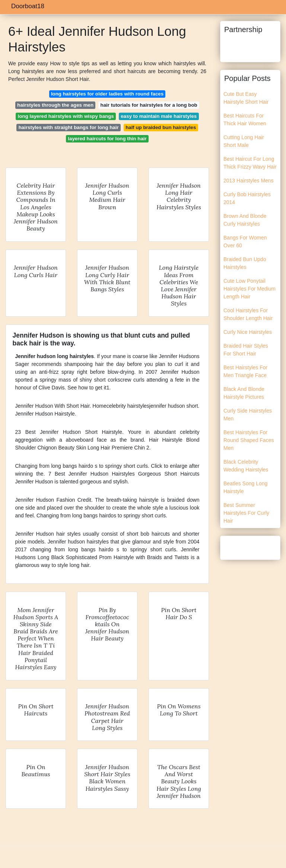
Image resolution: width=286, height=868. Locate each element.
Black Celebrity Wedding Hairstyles (246, 466)
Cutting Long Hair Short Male (244, 141)
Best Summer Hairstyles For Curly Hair (246, 513)
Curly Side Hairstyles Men (248, 415)
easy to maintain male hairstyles (159, 116)
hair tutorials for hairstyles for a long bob (149, 105)
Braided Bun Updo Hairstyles (245, 263)
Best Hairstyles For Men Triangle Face (245, 371)
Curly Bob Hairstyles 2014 (247, 198)
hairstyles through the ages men (55, 105)
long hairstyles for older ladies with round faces (107, 94)
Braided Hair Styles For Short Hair (246, 350)
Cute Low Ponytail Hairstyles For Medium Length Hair (250, 289)
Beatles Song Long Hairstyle (245, 487)
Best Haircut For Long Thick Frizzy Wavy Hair (250, 163)
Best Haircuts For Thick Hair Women (245, 120)
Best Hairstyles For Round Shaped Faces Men (249, 440)
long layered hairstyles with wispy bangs (66, 116)
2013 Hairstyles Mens (249, 181)
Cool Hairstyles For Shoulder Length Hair (248, 314)
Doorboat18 (28, 6)
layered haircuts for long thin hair (107, 139)
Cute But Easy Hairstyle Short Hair (246, 98)
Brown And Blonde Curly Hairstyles (245, 220)
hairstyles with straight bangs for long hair (69, 127)
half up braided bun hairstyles (161, 127)
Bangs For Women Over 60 (245, 242)
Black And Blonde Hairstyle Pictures (244, 393)
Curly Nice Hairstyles (248, 332)
